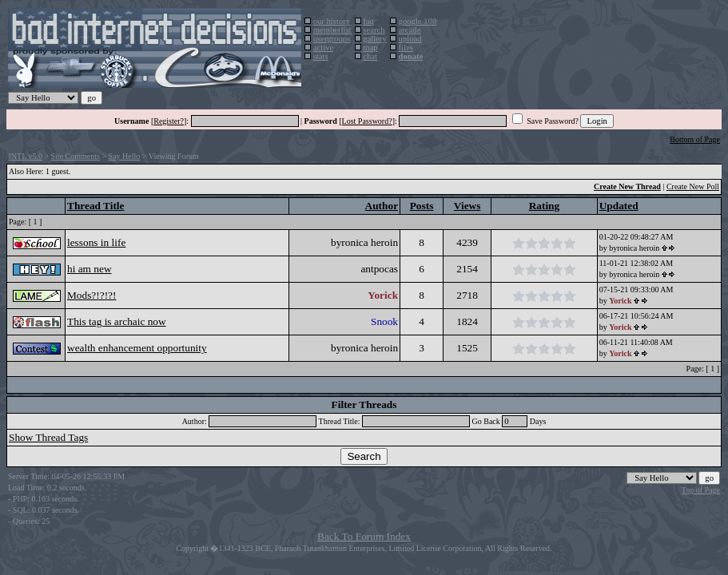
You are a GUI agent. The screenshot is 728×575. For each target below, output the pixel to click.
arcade (410, 30)
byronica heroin (364, 242)
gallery (375, 39)
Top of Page (701, 490)
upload (410, 39)
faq (368, 21)
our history (332, 21)
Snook (384, 321)
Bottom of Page (695, 139)
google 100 (418, 21)
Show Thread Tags (48, 437)
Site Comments (76, 156)
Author (382, 206)
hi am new (90, 269)
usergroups (332, 39)
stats (321, 56)
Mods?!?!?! (91, 295)
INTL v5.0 (26, 156)
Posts (422, 206)
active (323, 48)
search (374, 30)
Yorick (383, 295)
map (370, 48)
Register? (169, 121)
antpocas (379, 269)
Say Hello (125, 156)
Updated (619, 206)
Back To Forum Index (364, 536)
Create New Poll (693, 186)
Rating (545, 206)
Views (467, 206)
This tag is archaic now (117, 321)
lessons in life (96, 242)
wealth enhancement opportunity (137, 348)
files (406, 48)
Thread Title (95, 206)
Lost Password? (367, 121)
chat (370, 56)
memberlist (332, 30)
